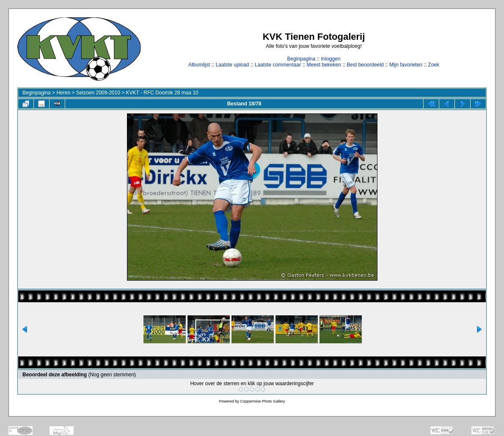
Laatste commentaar (278, 65)
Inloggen (331, 59)
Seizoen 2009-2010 (98, 93)
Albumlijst (199, 65)
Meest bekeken (324, 65)
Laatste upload (233, 65)
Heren (63, 93)
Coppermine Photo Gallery (262, 401)
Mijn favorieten (406, 65)
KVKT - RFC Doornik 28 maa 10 (162, 93)
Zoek (434, 65)
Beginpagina (301, 59)
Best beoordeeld (365, 65)
